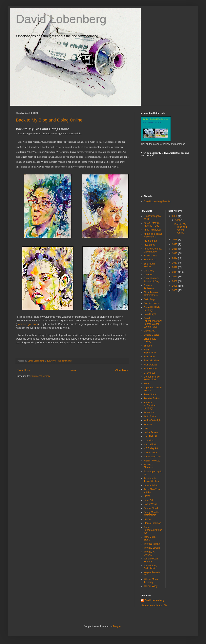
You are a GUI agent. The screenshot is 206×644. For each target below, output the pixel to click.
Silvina (147, 519)
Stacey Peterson (152, 523)
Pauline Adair (151, 485)
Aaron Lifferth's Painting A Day (152, 224)
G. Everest (149, 373)
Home (73, 370)
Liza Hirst (149, 441)
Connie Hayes (151, 303)
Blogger (117, 626)
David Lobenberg (61, 19)
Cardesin (148, 275)
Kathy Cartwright (152, 420)
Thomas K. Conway (149, 553)
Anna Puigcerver (152, 230)
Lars (146, 428)
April (178, 220)
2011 (175, 272)
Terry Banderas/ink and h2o (153, 530)
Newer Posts (24, 370)
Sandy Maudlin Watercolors (151, 514)
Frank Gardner (151, 361)
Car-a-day (149, 271)
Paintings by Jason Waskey (151, 480)
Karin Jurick (150, 416)
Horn (146, 384)
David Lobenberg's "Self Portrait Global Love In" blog (153, 322)
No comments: (66, 361)
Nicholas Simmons (149, 466)
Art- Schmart (150, 241)
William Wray (151, 586)
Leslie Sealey (151, 432)
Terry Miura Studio (150, 538)
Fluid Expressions (150, 351)
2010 (175, 277)
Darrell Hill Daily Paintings (152, 309)
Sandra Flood (151, 508)
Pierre (147, 496)
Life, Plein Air (151, 436)
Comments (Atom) (40, 376)
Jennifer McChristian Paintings (150, 405)
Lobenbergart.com (27, 324)
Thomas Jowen (152, 548)
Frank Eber (149, 357)
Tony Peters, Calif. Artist (150, 567)
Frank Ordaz (150, 365)
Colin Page (149, 299)
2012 (175, 267)
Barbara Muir (150, 256)
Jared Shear (150, 394)
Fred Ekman (150, 369)
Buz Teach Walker (149, 265)
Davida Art (149, 331)
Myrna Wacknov (152, 457)
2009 (175, 281)
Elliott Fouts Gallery (150, 340)
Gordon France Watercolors (152, 378)
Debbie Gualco (151, 335)
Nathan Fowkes (152, 461)
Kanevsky (149, 412)
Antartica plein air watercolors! (153, 235)
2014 (175, 258)
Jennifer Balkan (152, 398)
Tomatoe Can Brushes (151, 560)
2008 (175, 286)
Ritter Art (148, 500)
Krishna (148, 424)
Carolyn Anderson (149, 287)
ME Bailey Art (151, 448)
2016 (175, 249)
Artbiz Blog (149, 245)
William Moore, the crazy (151, 581)
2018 (175, 240)
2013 (175, 263)
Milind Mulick (150, 453)
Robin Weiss (150, 504)
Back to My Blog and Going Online (49, 120)
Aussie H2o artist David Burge (153, 250)
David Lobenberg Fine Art (157, 201)
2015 (175, 253)
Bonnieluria (150, 260)
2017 (175, 244)
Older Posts (122, 370)
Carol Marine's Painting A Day (151, 280)
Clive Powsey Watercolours (151, 294)
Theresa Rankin (152, 544)
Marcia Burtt (150, 444)
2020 (175, 216)
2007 (175, 290)
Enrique (148, 346)
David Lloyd (150, 314)
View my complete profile (154, 605)
